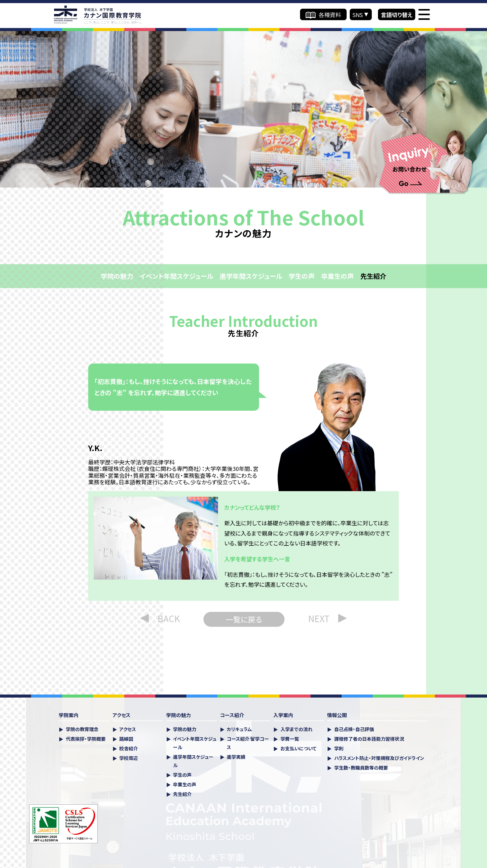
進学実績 (236, 757)
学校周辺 (129, 758)
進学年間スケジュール (251, 276)
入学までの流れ (296, 729)
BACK (169, 618)
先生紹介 (373, 276)
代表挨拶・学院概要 (86, 739)
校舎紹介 (129, 748)
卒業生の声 (337, 276)
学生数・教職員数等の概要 (361, 768)
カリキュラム (239, 729)
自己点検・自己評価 (354, 729)
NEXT (319, 618)
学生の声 (302, 276)
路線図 (126, 739)
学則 (339, 748)
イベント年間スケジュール (176, 276)
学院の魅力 (117, 276)
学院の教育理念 (82, 729)
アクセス (128, 729)
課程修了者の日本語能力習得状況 (369, 739)
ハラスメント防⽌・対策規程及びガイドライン (379, 758)
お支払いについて (298, 748)
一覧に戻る (244, 619)
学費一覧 (290, 739)
